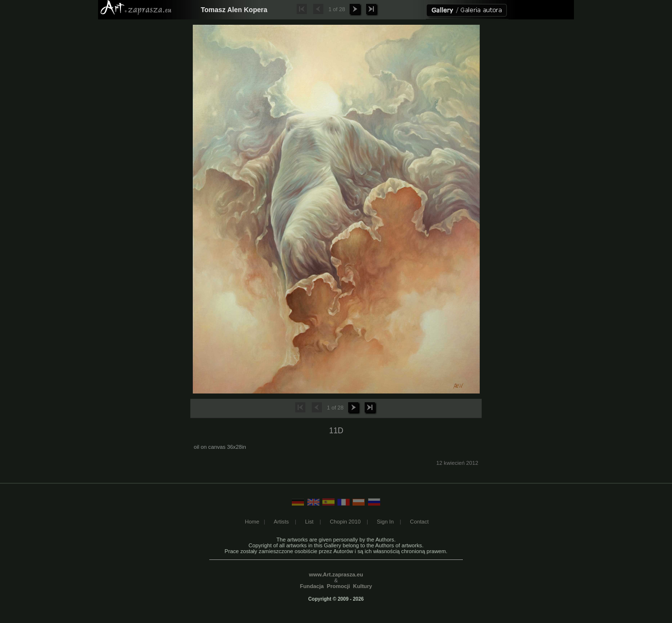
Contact (419, 522)
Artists (281, 522)
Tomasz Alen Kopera (234, 10)
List (309, 522)
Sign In (385, 522)
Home (252, 522)
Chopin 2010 (345, 522)
